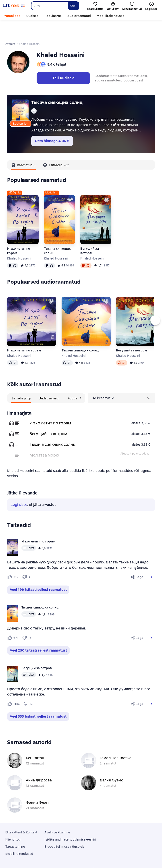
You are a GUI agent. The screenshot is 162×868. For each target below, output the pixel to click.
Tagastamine (15, 830)
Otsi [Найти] (73, 6)
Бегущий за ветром (90, 234)
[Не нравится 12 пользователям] (28, 687)
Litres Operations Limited (81, 852)
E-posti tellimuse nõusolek (64, 830)
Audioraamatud (79, 16)
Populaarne (53, 16)
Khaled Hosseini (19, 241)
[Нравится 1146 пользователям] (13, 687)
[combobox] (49, 6)
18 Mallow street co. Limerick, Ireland (81, 856)
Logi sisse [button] (19, 488)
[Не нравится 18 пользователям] (27, 621)
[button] (151, 560)
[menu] (121, 381)
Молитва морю (44, 438)
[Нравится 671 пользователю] (13, 621)
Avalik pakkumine (57, 815)
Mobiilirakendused (111, 16)
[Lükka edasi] (34, 183)
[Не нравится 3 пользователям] (27, 560)
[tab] (23, 148)
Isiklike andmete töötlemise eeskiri (70, 822)
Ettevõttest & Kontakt (21, 815)
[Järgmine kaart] (81, 381)
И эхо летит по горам (19, 234)
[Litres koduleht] (14, 6)
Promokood (12, 16)
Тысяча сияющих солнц (57, 85)
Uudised (32, 16)
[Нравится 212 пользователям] (13, 560)
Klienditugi (13, 822)
